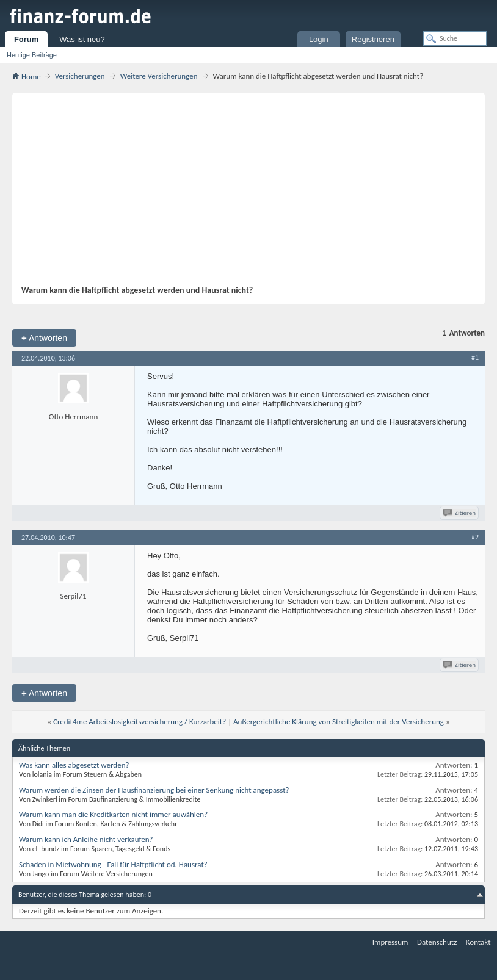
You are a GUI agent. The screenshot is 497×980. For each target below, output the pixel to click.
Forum (26, 39)
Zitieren (460, 513)
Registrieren (373, 39)
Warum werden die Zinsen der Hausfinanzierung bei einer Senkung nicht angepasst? (154, 790)
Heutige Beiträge (32, 55)
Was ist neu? (82, 39)
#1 (475, 358)
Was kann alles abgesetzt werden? (74, 765)
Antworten (44, 338)
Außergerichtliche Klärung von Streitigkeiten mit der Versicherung (339, 722)
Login (319, 39)
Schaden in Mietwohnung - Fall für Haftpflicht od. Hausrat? (113, 864)
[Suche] (455, 38)
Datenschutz (437, 942)
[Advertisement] (242, 193)
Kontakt (478, 942)
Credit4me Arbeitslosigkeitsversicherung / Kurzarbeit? (140, 722)
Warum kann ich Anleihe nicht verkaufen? (86, 839)
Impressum (390, 942)
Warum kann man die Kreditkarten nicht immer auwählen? (113, 814)
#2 (475, 537)
